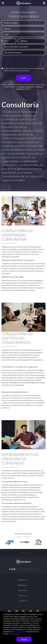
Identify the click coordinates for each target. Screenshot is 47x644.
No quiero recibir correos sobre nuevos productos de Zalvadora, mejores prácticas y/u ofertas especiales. (23, 69)
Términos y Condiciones (26, 87)
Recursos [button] (24, 595)
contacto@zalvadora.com (27, 569)
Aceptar (24, 639)
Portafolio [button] (23, 590)
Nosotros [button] (23, 580)
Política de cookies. (15, 634)
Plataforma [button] (23, 585)
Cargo (6, 34)
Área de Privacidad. (20, 632)
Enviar (24, 78)
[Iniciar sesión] (44, 3)
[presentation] (25, 62)
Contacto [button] (24, 601)
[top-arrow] (23, 554)
